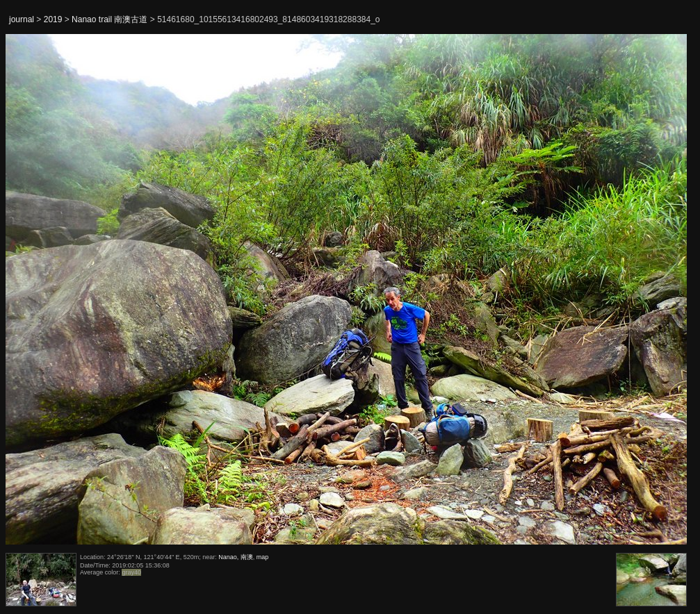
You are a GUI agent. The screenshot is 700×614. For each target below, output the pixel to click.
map (263, 557)
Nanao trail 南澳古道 (109, 19)
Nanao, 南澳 (236, 557)
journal (22, 19)
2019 (53, 19)
